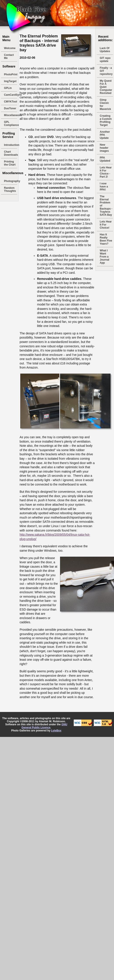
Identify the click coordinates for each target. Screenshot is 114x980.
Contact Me (9, 57)
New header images (104, 148)
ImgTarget (10, 81)
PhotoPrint (10, 74)
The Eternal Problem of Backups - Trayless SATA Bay (106, 206)
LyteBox (56, 731)
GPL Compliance (10, 124)
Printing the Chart (10, 163)
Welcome (10, 48)
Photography (10, 181)
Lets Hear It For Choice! (106, 225)
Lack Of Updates (105, 50)
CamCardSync (10, 95)
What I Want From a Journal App (104, 257)
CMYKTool (10, 102)
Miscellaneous (10, 115)
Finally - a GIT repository (106, 71)
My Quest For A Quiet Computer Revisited (106, 87)
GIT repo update (105, 60)
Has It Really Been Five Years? (106, 239)
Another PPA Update (105, 135)
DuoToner (10, 108)
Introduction (10, 145)
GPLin (8, 88)
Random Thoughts (10, 189)
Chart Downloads (10, 153)
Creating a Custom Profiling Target (106, 120)
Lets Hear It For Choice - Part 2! (106, 172)
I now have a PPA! (104, 187)
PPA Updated (105, 159)
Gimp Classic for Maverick (105, 104)
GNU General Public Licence (44, 726)
